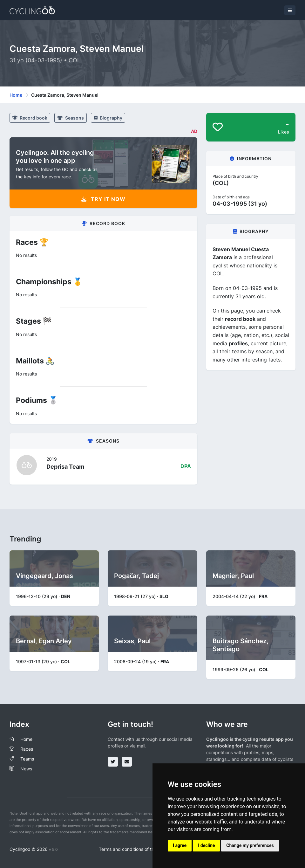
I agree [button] (180, 845)
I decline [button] (206, 845)
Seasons (71, 118)
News (26, 769)
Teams (27, 759)
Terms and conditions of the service (136, 849)
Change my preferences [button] (250, 845)
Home (16, 95)
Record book (30, 118)
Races (27, 749)
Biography (108, 118)
